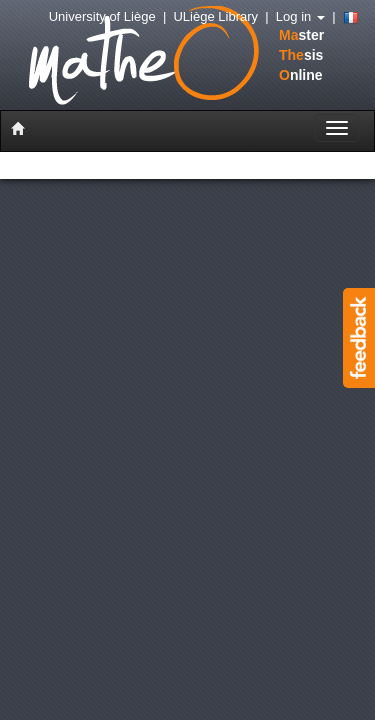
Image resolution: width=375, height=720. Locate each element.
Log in (300, 16)
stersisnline (154, 57)
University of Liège (102, 16)
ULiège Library (215, 16)
